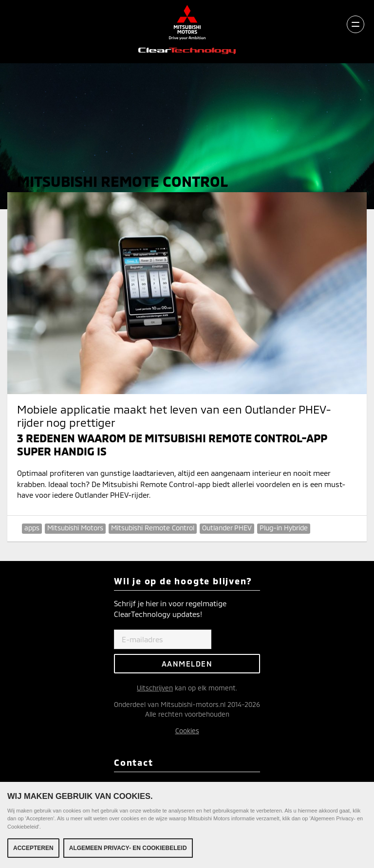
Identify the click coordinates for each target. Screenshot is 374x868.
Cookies (187, 731)
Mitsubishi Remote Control (153, 528)
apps (32, 528)
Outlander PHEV (227, 528)
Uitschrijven (155, 688)
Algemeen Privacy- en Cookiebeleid (128, 849)
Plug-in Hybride (284, 528)
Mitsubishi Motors (75, 528)
